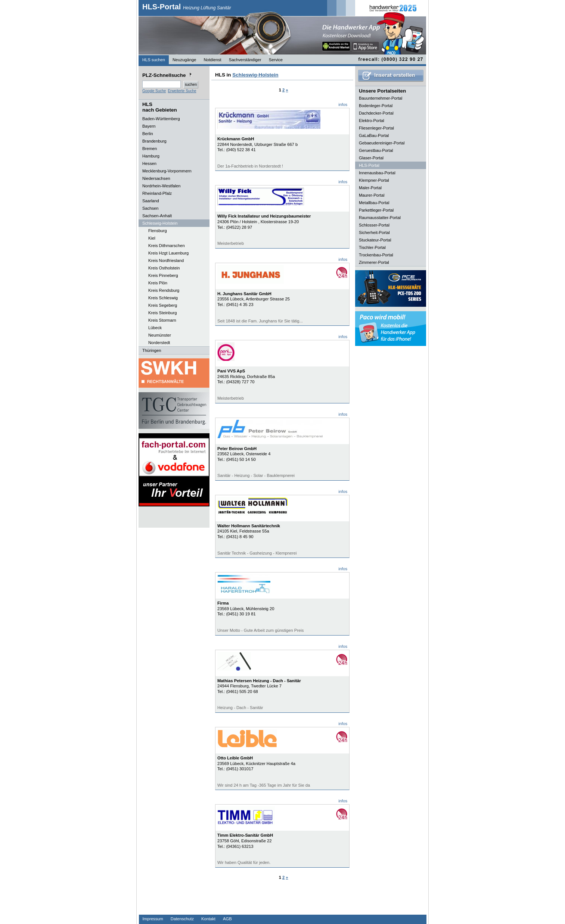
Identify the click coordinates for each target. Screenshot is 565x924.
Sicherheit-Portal (374, 232)
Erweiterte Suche (182, 91)
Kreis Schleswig (163, 298)
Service (276, 60)
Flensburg (158, 231)
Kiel (152, 238)
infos (343, 104)
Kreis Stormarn (162, 320)
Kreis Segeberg (163, 305)
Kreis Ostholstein (164, 268)
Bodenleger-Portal (376, 106)
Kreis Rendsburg (164, 290)
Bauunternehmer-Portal (381, 98)
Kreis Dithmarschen (167, 246)
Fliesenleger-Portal (376, 128)
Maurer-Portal (372, 195)
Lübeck (155, 328)
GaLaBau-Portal (374, 135)
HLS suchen (154, 60)
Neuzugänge (184, 60)
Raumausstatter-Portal (380, 218)
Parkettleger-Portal (376, 210)
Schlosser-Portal (374, 225)
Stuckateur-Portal (375, 240)
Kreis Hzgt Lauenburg (168, 253)
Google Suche (154, 91)
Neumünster (160, 335)
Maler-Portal (370, 188)
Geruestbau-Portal (376, 150)
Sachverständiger (245, 60)
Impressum (153, 919)
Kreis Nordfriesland (166, 260)
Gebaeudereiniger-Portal (382, 143)
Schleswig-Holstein (255, 75)
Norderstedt (159, 343)
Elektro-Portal (372, 121)
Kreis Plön (158, 283)
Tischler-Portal (372, 247)
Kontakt (208, 919)
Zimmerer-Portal (374, 262)
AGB (227, 919)
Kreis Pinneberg (163, 275)
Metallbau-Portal (374, 203)
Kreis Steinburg (163, 313)
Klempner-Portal (374, 180)
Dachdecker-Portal (376, 113)
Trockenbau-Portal (376, 255)
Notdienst (212, 60)
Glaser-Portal (371, 158)
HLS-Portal (187, 7)
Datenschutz (182, 919)
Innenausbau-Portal (377, 173)
